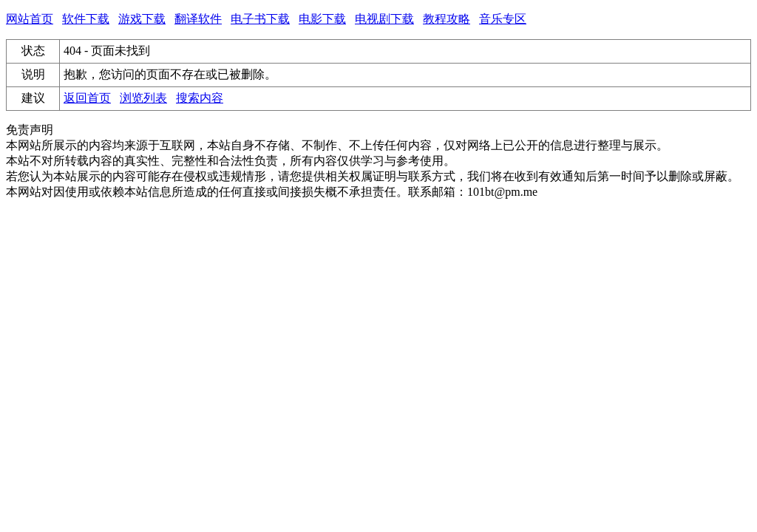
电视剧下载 (384, 19)
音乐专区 (503, 19)
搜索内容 (200, 98)
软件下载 (86, 19)
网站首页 (30, 19)
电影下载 (322, 19)
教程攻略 (447, 19)
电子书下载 (260, 19)
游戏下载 (142, 19)
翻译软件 (198, 19)
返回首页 (87, 98)
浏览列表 (143, 98)
